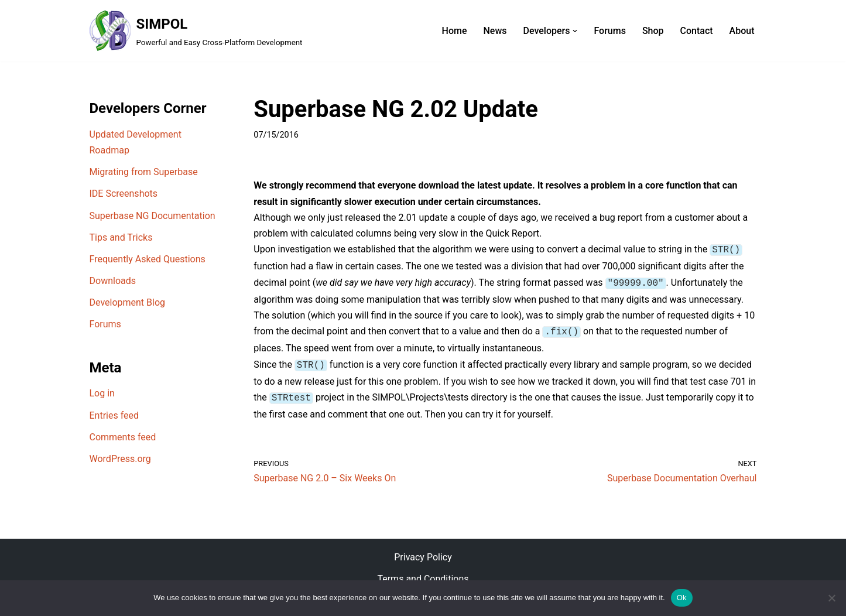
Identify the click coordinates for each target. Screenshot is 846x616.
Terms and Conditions (423, 574)
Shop (653, 31)
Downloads (113, 281)
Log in (102, 393)
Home (455, 31)
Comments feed (123, 437)
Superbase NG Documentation (153, 216)
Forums (609, 31)
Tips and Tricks (121, 237)
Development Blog (128, 302)
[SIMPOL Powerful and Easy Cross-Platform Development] (196, 31)
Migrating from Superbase (144, 172)
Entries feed (114, 415)
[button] (575, 31)
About (742, 31)
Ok (682, 598)
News (495, 31)
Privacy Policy (423, 551)
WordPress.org (120, 459)
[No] (831, 598)
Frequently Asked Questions (148, 259)
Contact (697, 31)
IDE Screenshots (124, 194)
